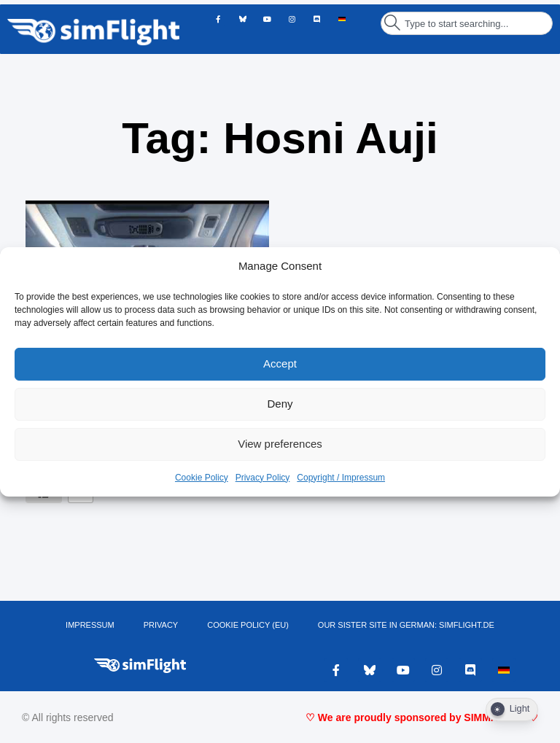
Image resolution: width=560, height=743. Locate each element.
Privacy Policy (263, 478)
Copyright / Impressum (341, 478)
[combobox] (467, 23)
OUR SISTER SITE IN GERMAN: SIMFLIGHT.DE (406, 625)
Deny (280, 404)
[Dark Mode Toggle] (512, 709)
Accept (280, 363)
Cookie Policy (202, 478)
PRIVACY (161, 625)
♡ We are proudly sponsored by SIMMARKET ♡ (422, 717)
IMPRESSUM (90, 625)
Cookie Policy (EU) (248, 625)
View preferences (280, 444)
